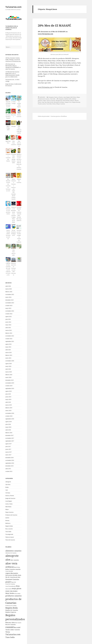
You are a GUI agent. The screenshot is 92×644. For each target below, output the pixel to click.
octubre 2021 (9, 339)
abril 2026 (8, 286)
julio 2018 (8, 424)
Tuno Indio (8, 532)
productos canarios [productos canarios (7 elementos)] (14, 596)
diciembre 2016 (10, 458)
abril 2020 (8, 369)
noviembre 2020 (10, 361)
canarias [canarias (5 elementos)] (18, 569)
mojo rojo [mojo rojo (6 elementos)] (9, 591)
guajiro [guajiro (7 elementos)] (8, 582)
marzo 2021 (9, 352)
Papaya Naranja (76, 102)
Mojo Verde (50, 102)
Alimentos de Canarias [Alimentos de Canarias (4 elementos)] (11, 553)
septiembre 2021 (10, 341)
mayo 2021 (8, 347)
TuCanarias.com (13, 7)
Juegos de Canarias (10, 498)
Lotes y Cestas (9, 504)
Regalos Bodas (9, 526)
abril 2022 (8, 328)
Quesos (7, 518)
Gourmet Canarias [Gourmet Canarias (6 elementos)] (12, 579)
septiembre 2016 (10, 463)
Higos (45, 101)
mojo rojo (44, 102)
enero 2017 (8, 455)
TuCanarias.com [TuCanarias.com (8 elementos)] (13, 634)
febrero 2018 (9, 433)
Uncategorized (9, 534)
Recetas (7, 521)
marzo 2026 (9, 289)
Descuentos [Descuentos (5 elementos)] (9, 575)
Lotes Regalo (9, 501)
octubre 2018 (9, 416)
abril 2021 (8, 350)
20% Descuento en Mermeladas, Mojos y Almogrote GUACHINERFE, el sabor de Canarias (13, 67)
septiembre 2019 (10, 388)
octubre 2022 (9, 314)
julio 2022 (8, 319)
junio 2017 (8, 449)
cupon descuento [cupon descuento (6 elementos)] (12, 573)
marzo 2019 (9, 405)
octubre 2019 (9, 386)
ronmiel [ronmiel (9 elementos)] (9, 627)
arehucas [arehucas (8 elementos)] (10, 567)
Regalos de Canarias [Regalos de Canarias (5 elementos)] (12, 610)
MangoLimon (59, 101)
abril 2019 (8, 402)
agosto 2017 (9, 444)
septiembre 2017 (10, 441)
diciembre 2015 (10, 466)
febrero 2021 (9, 355)
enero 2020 (8, 377)
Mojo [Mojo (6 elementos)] (18, 586)
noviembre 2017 (10, 438)
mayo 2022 (8, 325)
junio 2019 (8, 397)
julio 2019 (8, 394)
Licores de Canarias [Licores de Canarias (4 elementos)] (10, 584)
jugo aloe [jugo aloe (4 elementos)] (14, 582)
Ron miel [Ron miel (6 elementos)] (17, 627)
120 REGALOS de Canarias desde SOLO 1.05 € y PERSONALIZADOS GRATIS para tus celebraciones (12, 74)
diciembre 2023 (10, 300)
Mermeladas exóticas (69, 101)
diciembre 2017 (10, 435)
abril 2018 (8, 430)
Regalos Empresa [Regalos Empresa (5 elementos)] (11, 612)
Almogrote (8, 482)
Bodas (7, 487)
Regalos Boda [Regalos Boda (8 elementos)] (12, 608)
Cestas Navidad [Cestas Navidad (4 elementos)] (9, 571)
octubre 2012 (9, 471)
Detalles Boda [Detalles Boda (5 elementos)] (17, 575)
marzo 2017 (9, 452)
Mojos (7, 509)
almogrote (61, 99)
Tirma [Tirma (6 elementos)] (8, 632)
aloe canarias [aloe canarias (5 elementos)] (15, 560)
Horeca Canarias (51, 101)
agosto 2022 (9, 317)
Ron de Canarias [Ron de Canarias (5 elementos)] (11, 624)
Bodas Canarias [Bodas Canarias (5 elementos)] (10, 569)
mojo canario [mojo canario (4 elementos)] (9, 589)
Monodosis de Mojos (59, 102)
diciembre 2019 (10, 380)
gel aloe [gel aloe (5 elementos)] (18, 577)
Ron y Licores (9, 529)
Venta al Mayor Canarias (59, 104)
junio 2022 (8, 322)
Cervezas (8, 493)
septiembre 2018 (10, 419)
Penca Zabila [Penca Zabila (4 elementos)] (17, 594)
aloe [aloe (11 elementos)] (8, 560)
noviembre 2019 (10, 383)
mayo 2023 (8, 308)
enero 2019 (8, 411)
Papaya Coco (68, 102)
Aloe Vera (8, 485)
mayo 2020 (8, 366)
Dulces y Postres (10, 496)
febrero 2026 (9, 292)
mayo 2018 (8, 427)
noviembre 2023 (10, 303)
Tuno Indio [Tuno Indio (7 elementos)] (10, 637)
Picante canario (42, 104)
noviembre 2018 (10, 413)
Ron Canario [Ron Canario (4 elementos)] (18, 623)
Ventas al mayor (10, 537)
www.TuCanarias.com (45, 34)
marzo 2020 (9, 372)
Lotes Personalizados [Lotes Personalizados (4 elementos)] (11, 586)
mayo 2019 (8, 399)
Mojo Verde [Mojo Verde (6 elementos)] (10, 593)
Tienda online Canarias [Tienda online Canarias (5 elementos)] (13, 630)
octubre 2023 (9, 306)
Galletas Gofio (68, 99)
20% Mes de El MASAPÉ (54, 25)
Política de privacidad (44, 116)
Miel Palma (8, 507)
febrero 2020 (9, 375)
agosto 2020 (9, 364)
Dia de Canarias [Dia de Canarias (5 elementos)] (10, 577)
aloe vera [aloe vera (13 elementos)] (11, 563)
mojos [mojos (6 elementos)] (15, 591)
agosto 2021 (9, 344)
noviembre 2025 (10, 294)
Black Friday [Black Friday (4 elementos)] (17, 567)
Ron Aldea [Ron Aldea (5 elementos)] (12, 623)
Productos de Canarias (11, 515)
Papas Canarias (9, 512)
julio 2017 (8, 447)
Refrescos (8, 523)
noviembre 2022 (10, 311)
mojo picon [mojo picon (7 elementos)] (17, 588)
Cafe (7, 490)
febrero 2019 (9, 408)
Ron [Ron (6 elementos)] (7, 622)
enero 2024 (8, 297)
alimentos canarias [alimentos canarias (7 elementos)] (13, 551)
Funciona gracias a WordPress (59, 116)
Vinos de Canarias (10, 540)
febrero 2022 (9, 333)
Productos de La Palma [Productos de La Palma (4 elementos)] (11, 606)
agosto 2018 (9, 422)
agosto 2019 (9, 391)
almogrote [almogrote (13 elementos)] (12, 556)
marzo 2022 (9, 330)
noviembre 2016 (10, 460)
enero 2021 (8, 358)
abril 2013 (8, 469)
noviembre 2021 (10, 336)
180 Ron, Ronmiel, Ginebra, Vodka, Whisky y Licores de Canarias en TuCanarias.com (13, 60)
